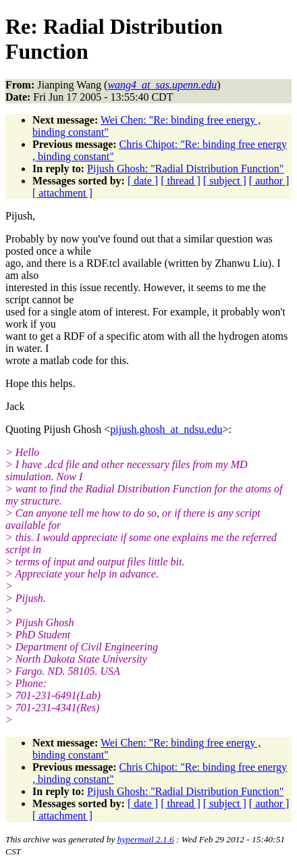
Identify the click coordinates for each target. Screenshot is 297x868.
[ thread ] (181, 181)
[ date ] (143, 181)
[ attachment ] (62, 193)
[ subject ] (225, 181)
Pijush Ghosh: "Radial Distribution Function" (185, 169)
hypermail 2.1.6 (146, 839)
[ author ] (269, 181)
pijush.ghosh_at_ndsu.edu (166, 429)
